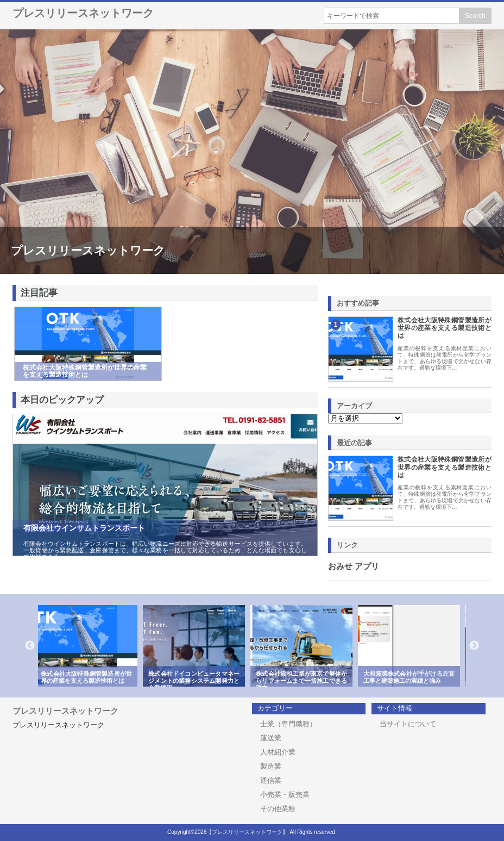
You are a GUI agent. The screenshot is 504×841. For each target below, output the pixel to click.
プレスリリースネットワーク (83, 13)
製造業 (271, 766)
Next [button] (474, 646)
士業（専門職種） (288, 724)
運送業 (271, 738)
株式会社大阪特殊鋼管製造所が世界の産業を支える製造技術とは (445, 328)
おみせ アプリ (354, 566)
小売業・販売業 (285, 795)
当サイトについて (408, 724)
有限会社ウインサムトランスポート (84, 528)
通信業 (271, 780)
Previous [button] (30, 646)
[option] (92, 646)
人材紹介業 (278, 752)
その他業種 (278, 809)
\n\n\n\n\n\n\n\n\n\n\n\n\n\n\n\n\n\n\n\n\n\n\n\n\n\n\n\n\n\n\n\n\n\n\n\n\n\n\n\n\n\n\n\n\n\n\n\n (365, 418)
